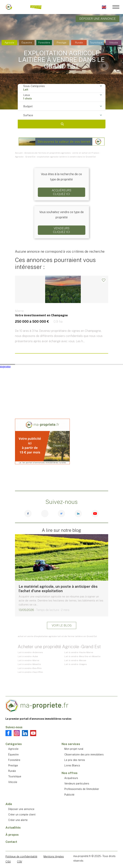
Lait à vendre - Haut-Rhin (30, 672)
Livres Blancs (72, 765)
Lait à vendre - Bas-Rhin (30, 668)
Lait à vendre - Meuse (75, 660)
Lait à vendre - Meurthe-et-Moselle (82, 656)
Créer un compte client (22, 815)
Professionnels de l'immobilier (82, 789)
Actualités (13, 828)
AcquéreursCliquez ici (61, 192)
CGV (20, 862)
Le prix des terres (75, 760)
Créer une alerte (18, 820)
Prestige (61, 43)
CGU (8, 862)
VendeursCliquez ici (61, 230)
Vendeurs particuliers (77, 784)
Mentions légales (54, 857)
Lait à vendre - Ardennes (30, 652)
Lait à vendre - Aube (28, 656)
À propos (12, 835)
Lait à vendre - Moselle (29, 664)
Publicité (69, 795)
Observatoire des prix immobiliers (84, 755)
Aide (9, 804)
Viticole (114, 43)
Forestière (44, 43)
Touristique (96, 43)
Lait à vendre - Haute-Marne (79, 652)
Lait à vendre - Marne (29, 660)
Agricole (9, 43)
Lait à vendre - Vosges (75, 664)
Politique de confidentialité (21, 857)
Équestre (27, 43)
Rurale (79, 43)
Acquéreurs (71, 778)
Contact (11, 842)
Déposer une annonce (98, 19)
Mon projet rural (74, 749)
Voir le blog (62, 625)
